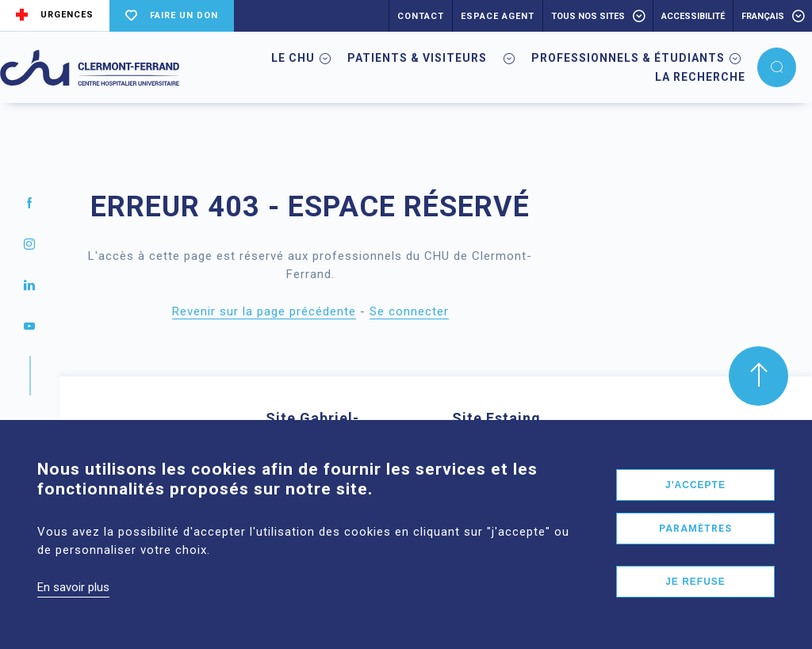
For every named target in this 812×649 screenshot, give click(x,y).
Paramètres (695, 549)
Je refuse (695, 602)
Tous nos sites (588, 16)
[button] (777, 67)
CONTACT (421, 16)
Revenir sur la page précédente (264, 311)
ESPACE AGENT (498, 16)
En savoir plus (73, 608)
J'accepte (695, 506)
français (763, 16)
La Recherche (700, 77)
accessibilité (693, 16)
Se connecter (409, 311)
